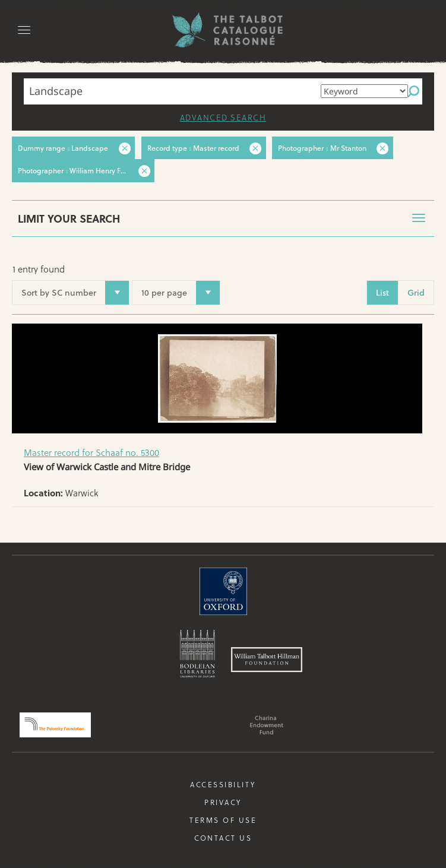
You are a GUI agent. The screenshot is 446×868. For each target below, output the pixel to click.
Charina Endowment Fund (267, 724)
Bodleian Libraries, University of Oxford (197, 653)
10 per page (166, 292)
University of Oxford (223, 591)
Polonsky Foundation (55, 724)
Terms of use (223, 819)
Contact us (223, 837)
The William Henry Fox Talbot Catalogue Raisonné (223, 30)
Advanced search (223, 117)
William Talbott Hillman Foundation (267, 659)
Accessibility (223, 784)
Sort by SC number (70, 292)
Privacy (223, 802)
